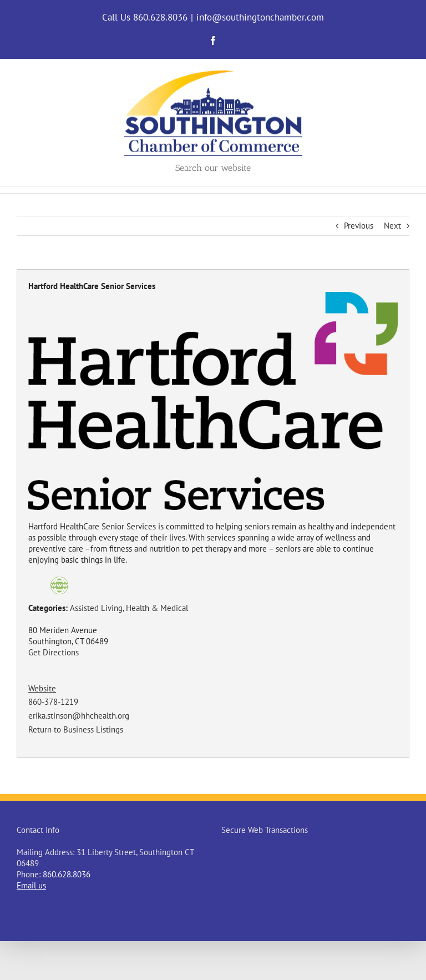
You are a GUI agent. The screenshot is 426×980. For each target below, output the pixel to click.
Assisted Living (96, 608)
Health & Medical (157, 608)
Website (42, 688)
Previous (359, 226)
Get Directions (54, 652)
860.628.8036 (67, 874)
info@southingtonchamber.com (260, 17)
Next (392, 226)
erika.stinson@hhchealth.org (79, 716)
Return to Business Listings (76, 729)
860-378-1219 (53, 702)
